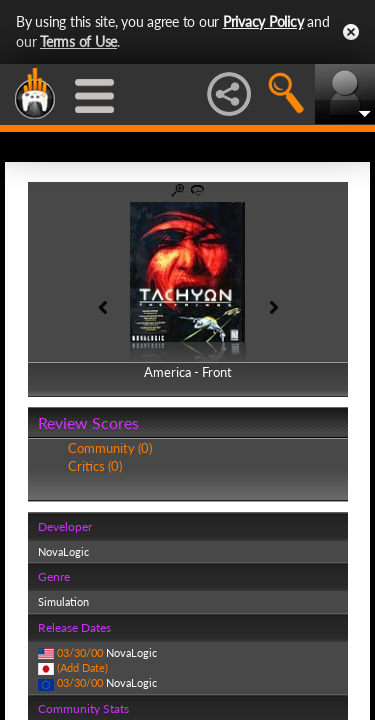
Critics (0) (95, 466)
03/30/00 (80, 652)
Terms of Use (78, 41)
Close (351, 32)
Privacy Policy (263, 21)
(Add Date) (82, 667)
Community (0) (110, 448)
